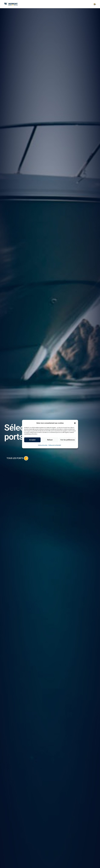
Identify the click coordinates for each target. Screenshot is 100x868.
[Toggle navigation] (95, 4)
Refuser (50, 440)
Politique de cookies (43, 445)
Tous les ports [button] (20, 458)
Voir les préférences (68, 440)
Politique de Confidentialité (55, 445)
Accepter (32, 440)
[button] (75, 423)
